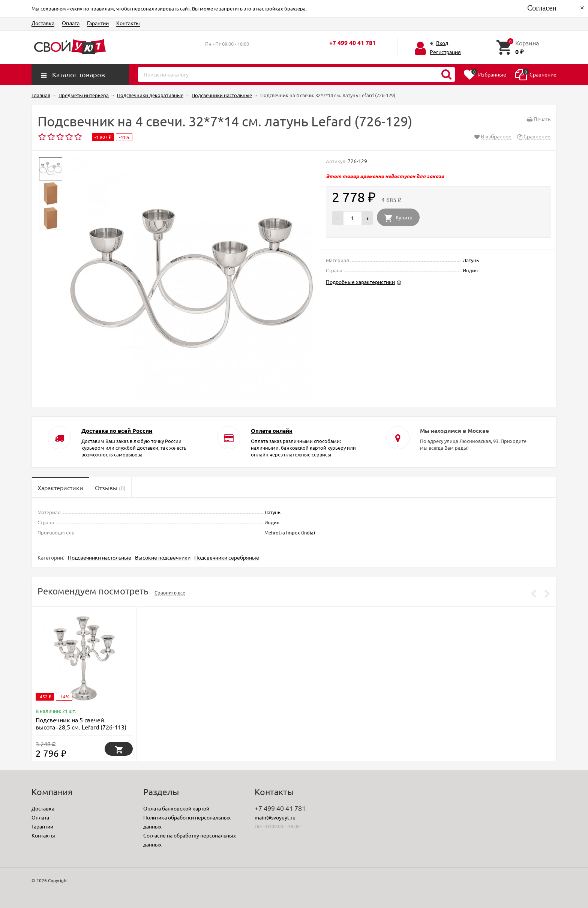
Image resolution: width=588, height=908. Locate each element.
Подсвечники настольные (100, 557)
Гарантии (98, 23)
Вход (442, 43)
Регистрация (445, 52)
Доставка (43, 23)
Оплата (71, 23)
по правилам (99, 8)
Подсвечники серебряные (227, 557)
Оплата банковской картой (176, 808)
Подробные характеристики (360, 282)
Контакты (128, 23)
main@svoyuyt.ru (275, 817)
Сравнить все (170, 592)
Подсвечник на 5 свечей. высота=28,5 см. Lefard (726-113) (81, 723)
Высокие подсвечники (163, 557)
